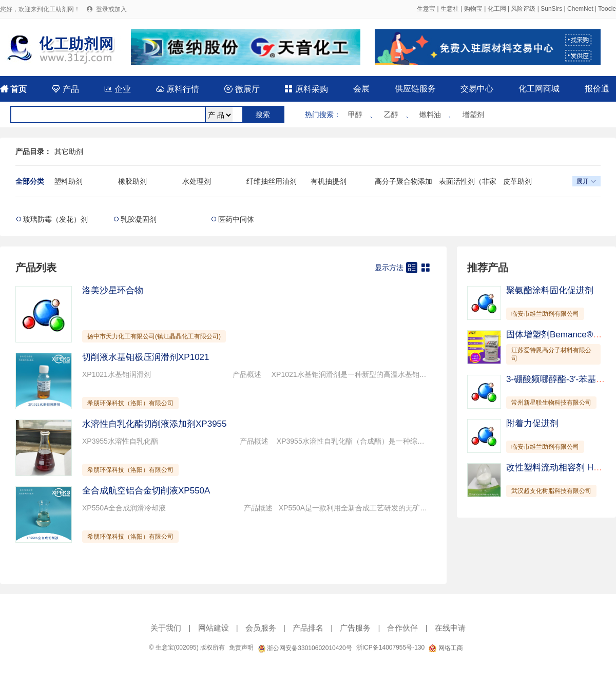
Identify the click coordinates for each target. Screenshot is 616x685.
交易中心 (477, 89)
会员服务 (261, 628)
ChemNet (580, 9)
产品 (65, 89)
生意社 (450, 9)
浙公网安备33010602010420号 (305, 648)
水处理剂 (197, 181)
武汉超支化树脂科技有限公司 (551, 491)
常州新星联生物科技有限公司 (551, 403)
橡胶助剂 (132, 181)
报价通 (597, 89)
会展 (361, 89)
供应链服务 (415, 89)
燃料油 (430, 115)
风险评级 (523, 9)
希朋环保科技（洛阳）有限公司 (130, 403)
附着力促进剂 (532, 423)
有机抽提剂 (329, 181)
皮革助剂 (517, 181)
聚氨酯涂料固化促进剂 (550, 290)
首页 (13, 89)
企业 (118, 89)
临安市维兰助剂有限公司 (545, 314)
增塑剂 (473, 115)
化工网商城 (539, 89)
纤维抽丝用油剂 (272, 181)
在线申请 (450, 628)
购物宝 (473, 9)
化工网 (497, 9)
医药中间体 (236, 219)
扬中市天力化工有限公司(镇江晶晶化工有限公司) (154, 336)
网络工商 (446, 648)
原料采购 (306, 89)
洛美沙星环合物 (113, 290)
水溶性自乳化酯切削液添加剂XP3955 (155, 424)
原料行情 (178, 89)
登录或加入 (111, 9)
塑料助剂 (68, 181)
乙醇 (391, 115)
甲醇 (355, 115)
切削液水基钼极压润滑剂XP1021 (146, 357)
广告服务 (355, 628)
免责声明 (241, 648)
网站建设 (214, 628)
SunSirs (551, 9)
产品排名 (308, 628)
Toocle (607, 9)
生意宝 (426, 9)
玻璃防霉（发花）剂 (55, 219)
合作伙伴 (402, 628)
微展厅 (242, 89)
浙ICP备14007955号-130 (390, 648)
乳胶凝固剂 (139, 219)
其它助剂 (69, 151)
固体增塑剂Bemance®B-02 (559, 335)
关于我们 (166, 628)
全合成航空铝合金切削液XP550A (146, 491)
